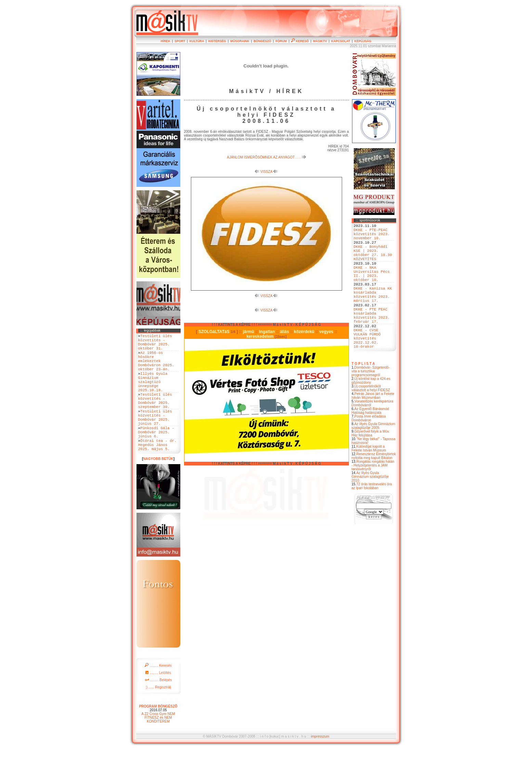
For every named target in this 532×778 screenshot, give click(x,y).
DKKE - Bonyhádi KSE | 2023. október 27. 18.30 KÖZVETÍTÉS (373, 260)
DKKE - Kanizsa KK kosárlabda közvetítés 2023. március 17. (373, 312)
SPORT (180, 41)
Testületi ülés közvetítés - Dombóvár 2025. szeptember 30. (155, 417)
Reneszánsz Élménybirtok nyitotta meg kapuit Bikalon (374, 487)
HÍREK (166, 41)
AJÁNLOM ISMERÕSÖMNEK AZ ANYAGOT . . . (266, 157)
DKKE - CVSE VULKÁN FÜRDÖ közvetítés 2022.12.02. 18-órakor (367, 367)
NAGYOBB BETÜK (158, 488)
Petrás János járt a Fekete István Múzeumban (373, 426)
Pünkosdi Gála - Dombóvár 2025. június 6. (156, 456)
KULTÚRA (197, 41)
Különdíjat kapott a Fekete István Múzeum (369, 479)
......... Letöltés (158, 702)
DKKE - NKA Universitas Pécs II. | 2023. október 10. (372, 286)
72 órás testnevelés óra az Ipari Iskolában (372, 517)
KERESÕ (300, 41)
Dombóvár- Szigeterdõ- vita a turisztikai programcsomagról (371, 402)
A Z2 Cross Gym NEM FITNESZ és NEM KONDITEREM (158, 746)
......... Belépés (158, 709)
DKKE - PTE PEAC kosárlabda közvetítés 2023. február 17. (372, 338)
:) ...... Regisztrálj (158, 716)
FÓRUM (281, 41)
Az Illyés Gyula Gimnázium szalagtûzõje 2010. (370, 507)
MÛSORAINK (240, 41)
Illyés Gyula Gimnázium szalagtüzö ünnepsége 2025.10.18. (153, 394)
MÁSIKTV (320, 41)
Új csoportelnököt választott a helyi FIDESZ (371, 419)
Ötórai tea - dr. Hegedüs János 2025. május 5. (157, 472)
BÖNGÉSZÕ (262, 41)
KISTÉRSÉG (217, 41)
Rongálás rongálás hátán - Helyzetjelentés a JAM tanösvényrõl (373, 496)
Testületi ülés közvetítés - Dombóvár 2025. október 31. (155, 344)
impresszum (320, 765)
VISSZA (266, 172)
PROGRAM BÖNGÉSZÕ (158, 735)
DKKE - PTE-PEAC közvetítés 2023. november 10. (372, 237)
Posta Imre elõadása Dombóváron (369, 449)
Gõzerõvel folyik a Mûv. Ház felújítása (371, 464)
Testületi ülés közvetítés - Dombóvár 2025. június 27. (155, 438)
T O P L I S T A (363, 394)
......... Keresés (158, 694)
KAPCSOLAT (341, 41)
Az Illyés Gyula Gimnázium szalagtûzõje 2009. (374, 457)
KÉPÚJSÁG (363, 41)
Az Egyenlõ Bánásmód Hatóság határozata (371, 442)
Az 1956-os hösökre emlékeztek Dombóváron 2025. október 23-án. (156, 368)
